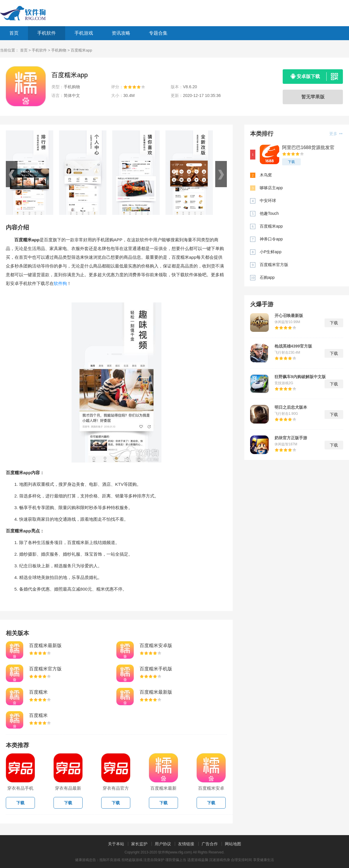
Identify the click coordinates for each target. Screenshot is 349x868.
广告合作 (210, 844)
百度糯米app (271, 226)
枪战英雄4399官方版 (293, 346)
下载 (291, 162)
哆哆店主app (271, 188)
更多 (336, 134)
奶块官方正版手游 (291, 438)
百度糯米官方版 (45, 669)
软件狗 (60, 283)
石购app (267, 277)
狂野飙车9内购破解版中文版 (300, 377)
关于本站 (116, 844)
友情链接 (186, 844)
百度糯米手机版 (156, 669)
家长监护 (139, 844)
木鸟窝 (266, 175)
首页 (14, 33)
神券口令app (271, 239)
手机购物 (59, 50)
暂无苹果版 (313, 97)
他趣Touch (269, 213)
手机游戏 (84, 33)
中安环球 (268, 201)
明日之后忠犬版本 (291, 407)
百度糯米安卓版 (156, 645)
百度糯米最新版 (45, 645)
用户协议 (163, 844)
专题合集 (158, 33)
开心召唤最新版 (289, 316)
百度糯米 (38, 692)
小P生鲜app (271, 252)
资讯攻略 (121, 33)
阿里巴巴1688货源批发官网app (308, 148)
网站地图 (233, 844)
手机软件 (47, 33)
